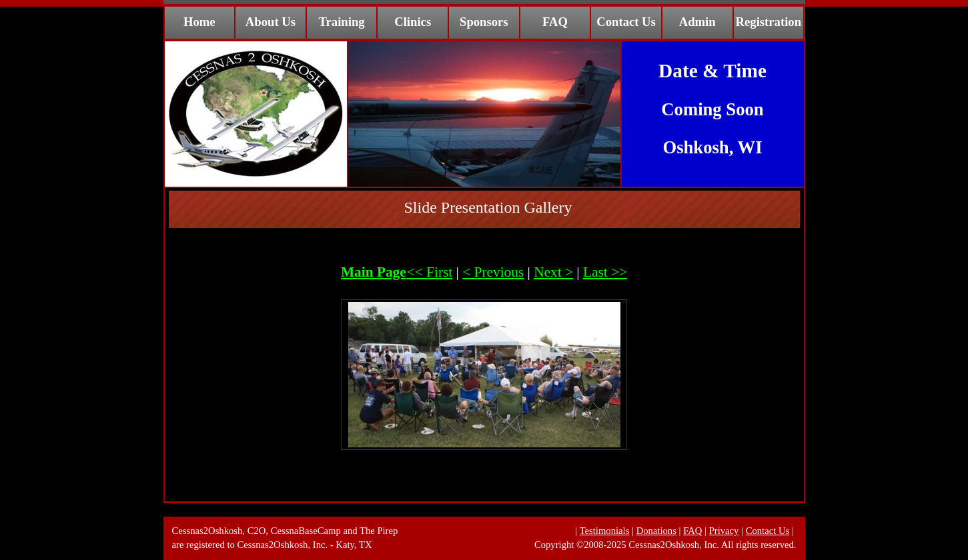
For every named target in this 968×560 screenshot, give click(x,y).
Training (342, 22)
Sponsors (484, 22)
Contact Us (626, 22)
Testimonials (605, 531)
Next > (553, 272)
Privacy (724, 531)
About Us (271, 22)
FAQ (555, 22)
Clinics (413, 22)
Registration (769, 22)
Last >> (605, 272)
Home (199, 22)
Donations (656, 531)
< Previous (493, 272)
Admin (697, 22)
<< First (430, 272)
